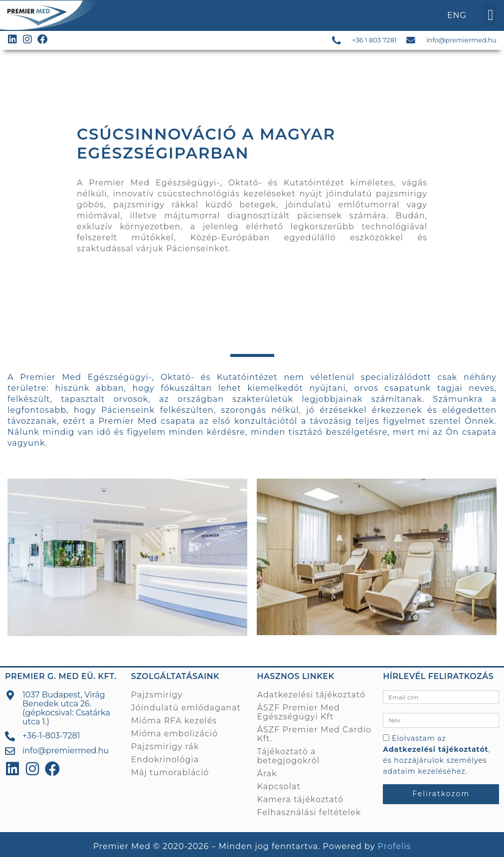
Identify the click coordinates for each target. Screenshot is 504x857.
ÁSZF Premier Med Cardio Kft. (315, 734)
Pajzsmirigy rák (165, 746)
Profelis (395, 846)
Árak (267, 773)
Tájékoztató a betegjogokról (289, 756)
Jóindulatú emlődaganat (186, 707)
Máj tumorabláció (170, 772)
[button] (491, 15)
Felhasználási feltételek (309, 812)
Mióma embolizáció (174, 733)
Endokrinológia (165, 759)
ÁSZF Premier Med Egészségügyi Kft (299, 712)
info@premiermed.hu (461, 40)
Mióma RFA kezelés (174, 720)
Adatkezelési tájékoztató (312, 694)
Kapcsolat (279, 786)
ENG (457, 15)
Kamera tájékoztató (300, 799)
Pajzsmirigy (157, 694)
